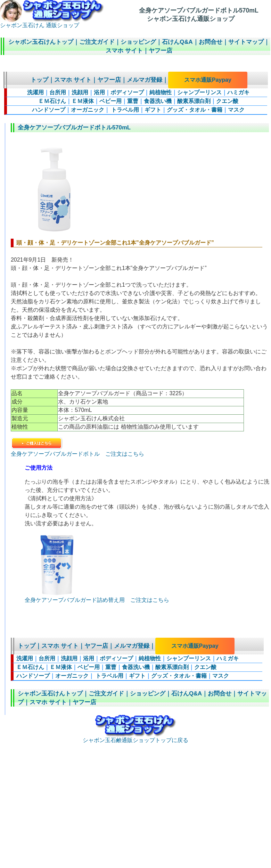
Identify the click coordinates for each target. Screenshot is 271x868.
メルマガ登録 (145, 80)
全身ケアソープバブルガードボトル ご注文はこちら (77, 451)
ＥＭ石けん (52, 101)
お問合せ (211, 42)
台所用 (58, 92)
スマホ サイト (124, 51)
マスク (236, 110)
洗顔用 (80, 92)
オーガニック (88, 110)
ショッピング (138, 42)
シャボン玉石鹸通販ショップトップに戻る (135, 738)
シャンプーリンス (199, 92)
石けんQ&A (177, 42)
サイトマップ (246, 42)
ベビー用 (110, 101)
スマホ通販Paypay (208, 80)
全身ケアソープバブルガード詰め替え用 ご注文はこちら (97, 600)
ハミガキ (238, 92)
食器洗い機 (158, 101)
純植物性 (161, 92)
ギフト (153, 110)
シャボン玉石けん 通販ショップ (52, 23)
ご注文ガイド (97, 42)
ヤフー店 (161, 51)
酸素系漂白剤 (194, 101)
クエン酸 (227, 101)
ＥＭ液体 (83, 101)
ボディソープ (127, 92)
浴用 (99, 92)
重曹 (133, 101)
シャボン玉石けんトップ (41, 42)
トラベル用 (124, 110)
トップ (39, 80)
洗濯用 (35, 92)
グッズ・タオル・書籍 (195, 110)
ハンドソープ (49, 110)
